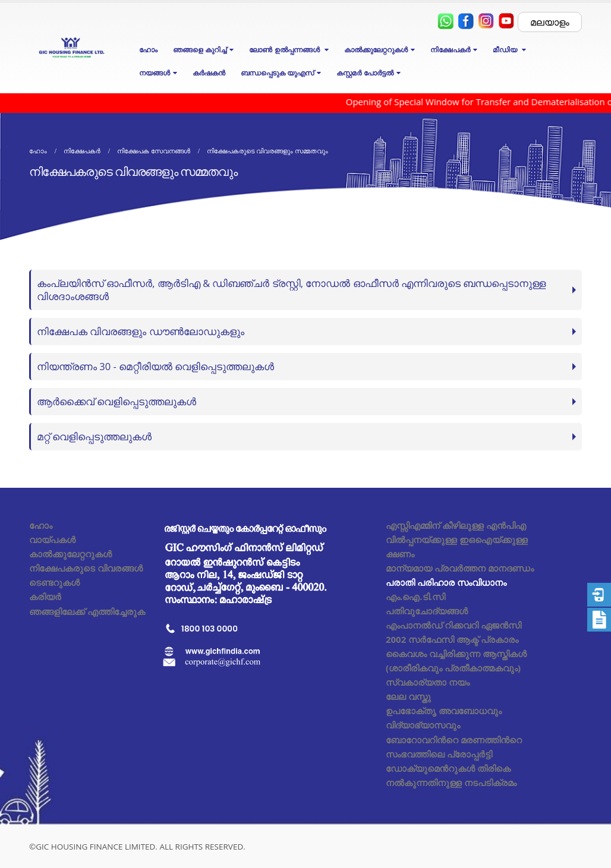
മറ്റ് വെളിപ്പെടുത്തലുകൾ (94, 436)
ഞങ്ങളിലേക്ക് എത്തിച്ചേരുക (87, 611)
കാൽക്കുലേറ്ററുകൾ (70, 554)
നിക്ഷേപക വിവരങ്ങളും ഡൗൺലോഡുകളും (141, 331)
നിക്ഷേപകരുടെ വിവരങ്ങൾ (86, 568)
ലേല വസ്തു (408, 696)
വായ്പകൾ (52, 539)
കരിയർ (45, 596)
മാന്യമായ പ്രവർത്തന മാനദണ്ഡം (460, 568)
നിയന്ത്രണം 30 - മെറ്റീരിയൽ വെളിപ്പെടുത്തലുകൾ (155, 366)
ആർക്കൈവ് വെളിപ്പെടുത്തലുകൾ (116, 401)
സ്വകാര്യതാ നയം (428, 682)
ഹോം (148, 50)
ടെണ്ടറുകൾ (54, 582)
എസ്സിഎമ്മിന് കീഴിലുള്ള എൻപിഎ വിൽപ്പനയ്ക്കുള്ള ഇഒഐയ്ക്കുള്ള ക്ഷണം (457, 539)
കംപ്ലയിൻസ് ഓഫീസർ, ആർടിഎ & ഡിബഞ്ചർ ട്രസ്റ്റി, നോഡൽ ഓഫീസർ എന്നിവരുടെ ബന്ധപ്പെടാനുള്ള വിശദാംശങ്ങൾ (291, 290)
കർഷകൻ (209, 73)
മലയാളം (550, 22)
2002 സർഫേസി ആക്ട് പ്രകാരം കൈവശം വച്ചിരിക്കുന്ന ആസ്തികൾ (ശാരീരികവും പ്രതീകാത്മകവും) (456, 654)
